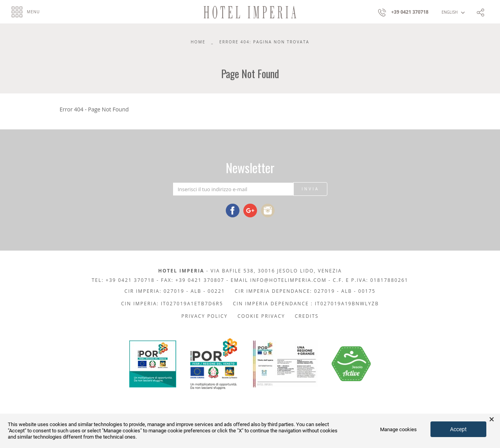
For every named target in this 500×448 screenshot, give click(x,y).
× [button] (492, 419)
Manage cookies (398, 429)
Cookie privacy (261, 316)
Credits (307, 316)
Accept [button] (458, 429)
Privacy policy (204, 316)
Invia (310, 189)
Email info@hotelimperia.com (279, 280)
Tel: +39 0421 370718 (123, 280)
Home (198, 42)
